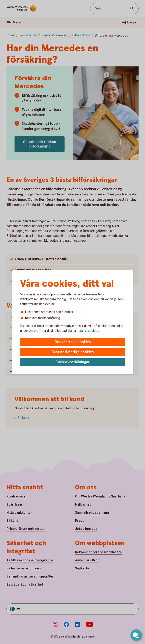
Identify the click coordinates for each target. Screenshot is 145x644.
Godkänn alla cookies (73, 342)
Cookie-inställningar (72, 362)
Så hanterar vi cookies (84, 331)
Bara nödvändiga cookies (73, 352)
